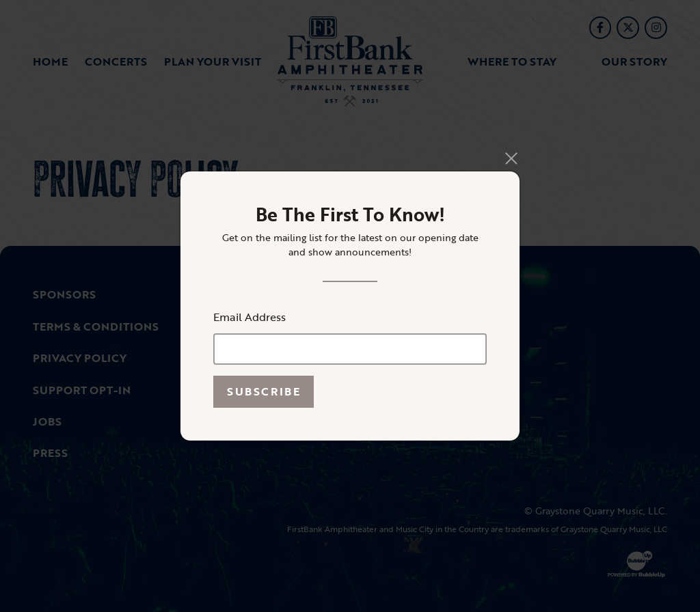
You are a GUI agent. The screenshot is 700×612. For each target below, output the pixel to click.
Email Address (250, 317)
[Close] (512, 158)
